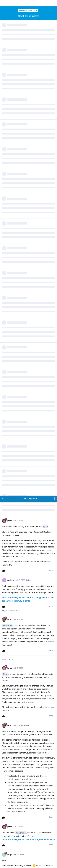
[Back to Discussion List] (3, 3)
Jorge (8, 537)
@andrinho (21, 337)
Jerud (8, 736)
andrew (9, 130)
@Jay (45, 31)
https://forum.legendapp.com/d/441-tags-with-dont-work (28, 344)
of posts (28, 3)
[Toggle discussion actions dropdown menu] (54, 3)
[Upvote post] (4, 75)
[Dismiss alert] (16, 862)
